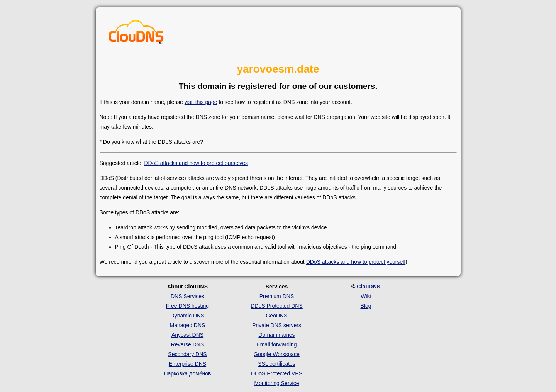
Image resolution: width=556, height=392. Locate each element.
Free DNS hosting (187, 306)
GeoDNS (276, 316)
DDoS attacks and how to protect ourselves (196, 163)
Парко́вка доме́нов (188, 373)
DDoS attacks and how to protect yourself (356, 262)
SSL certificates (277, 364)
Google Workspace (277, 354)
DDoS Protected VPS (277, 373)
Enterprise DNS (187, 364)
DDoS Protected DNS (277, 306)
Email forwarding (276, 344)
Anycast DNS (187, 335)
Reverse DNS (188, 344)
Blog (366, 306)
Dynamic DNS (188, 316)
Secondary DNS (187, 354)
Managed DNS (188, 325)
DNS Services (187, 296)
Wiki (366, 296)
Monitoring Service (277, 383)
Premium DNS (277, 296)
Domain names (276, 335)
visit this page (201, 102)
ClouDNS (369, 287)
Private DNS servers (277, 325)
